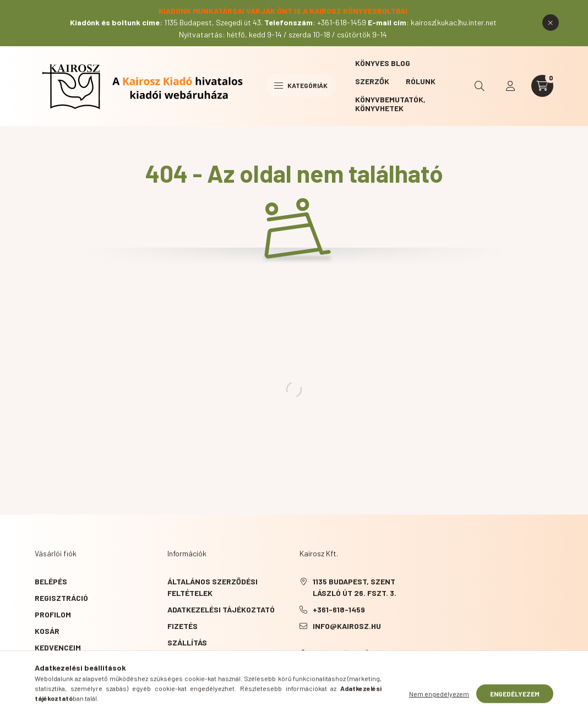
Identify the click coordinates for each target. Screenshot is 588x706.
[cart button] (542, 86)
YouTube (324, 654)
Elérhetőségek (198, 659)
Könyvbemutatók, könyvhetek (390, 104)
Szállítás (187, 642)
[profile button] (510, 86)
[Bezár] (551, 23)
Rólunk (421, 81)
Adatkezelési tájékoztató (221, 609)
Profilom (53, 614)
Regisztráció (61, 598)
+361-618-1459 (339, 609)
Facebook (302, 654)
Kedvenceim (58, 647)
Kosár (47, 631)
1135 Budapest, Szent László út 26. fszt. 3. (355, 587)
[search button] (480, 86)
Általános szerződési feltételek (213, 587)
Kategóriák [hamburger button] (301, 85)
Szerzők (372, 81)
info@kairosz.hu (347, 626)
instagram (346, 654)
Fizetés (183, 626)
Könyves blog (383, 63)
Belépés (51, 581)
